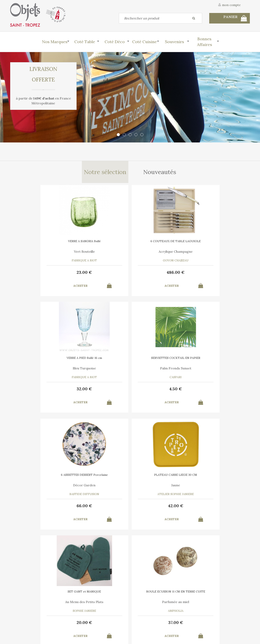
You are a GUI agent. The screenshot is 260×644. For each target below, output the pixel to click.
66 (39, 391)
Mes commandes (21, 622)
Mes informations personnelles (92, 622)
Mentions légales (238, 591)
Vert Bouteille (39, 254)
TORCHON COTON (221, 478)
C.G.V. (213, 591)
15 (222, 509)
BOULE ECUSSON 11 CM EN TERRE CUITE (221, 362)
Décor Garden (39, 371)
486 (100, 274)
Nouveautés (160, 173)
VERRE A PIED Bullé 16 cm (160, 243)
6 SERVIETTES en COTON (161, 478)
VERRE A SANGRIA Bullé (39, 243)
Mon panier (79, 612)
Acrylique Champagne (100, 254)
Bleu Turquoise (160, 254)
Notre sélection (105, 173)
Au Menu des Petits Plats (160, 371)
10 (100, 509)
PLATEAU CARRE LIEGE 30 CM (100, 361)
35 (160, 509)
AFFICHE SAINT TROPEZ (100, 478)
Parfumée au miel (222, 371)
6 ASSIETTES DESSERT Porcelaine (39, 362)
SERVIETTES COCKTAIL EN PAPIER (221, 245)
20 (161, 391)
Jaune (100, 371)
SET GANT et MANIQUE (160, 361)
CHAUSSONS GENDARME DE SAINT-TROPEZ (39, 479)
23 (39, 274)
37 (221, 391)
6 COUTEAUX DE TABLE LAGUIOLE (100, 245)
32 (160, 274)
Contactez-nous (21, 612)
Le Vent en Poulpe (161, 488)
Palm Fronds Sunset (221, 254)
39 (39, 509)
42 (100, 391)
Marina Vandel (100, 488)
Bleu (39, 488)
